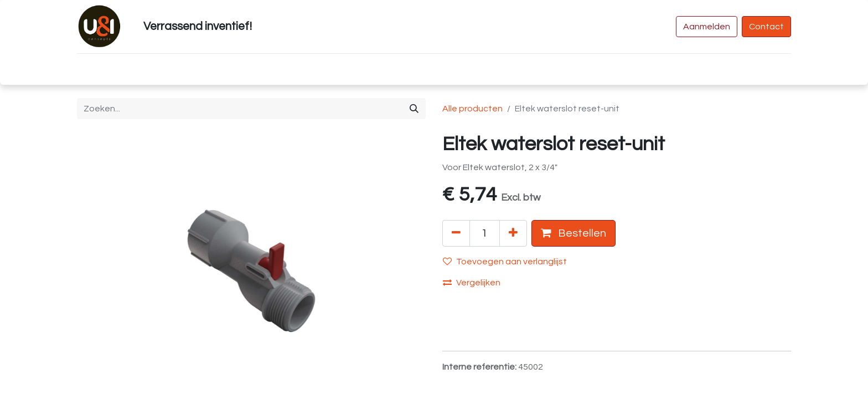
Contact (766, 27)
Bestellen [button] (573, 233)
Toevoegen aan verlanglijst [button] (505, 261)
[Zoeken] (414, 109)
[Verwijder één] (456, 233)
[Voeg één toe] (513, 233)
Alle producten (472, 109)
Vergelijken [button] (472, 282)
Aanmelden (707, 27)
